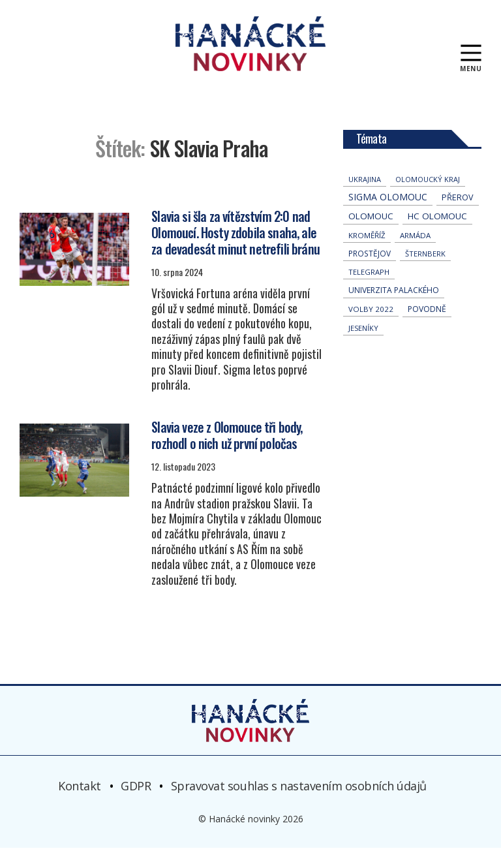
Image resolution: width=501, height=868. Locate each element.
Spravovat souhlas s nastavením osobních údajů (299, 805)
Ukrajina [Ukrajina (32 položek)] (365, 199)
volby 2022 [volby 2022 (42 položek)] (371, 329)
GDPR (136, 805)
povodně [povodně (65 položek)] (427, 329)
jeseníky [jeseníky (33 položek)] (363, 348)
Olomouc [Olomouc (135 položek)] (371, 236)
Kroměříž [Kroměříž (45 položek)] (367, 256)
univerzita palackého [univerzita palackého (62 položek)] (394, 310)
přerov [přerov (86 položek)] (458, 218)
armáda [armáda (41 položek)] (415, 256)
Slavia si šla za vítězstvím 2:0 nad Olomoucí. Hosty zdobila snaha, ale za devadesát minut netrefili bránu (235, 252)
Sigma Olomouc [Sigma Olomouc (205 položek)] (388, 217)
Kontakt (80, 805)
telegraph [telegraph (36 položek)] (369, 292)
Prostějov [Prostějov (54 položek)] (370, 273)
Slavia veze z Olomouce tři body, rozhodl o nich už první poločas (227, 455)
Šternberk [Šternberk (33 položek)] (425, 274)
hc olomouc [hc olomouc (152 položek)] (437, 236)
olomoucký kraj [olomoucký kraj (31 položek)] (428, 199)
